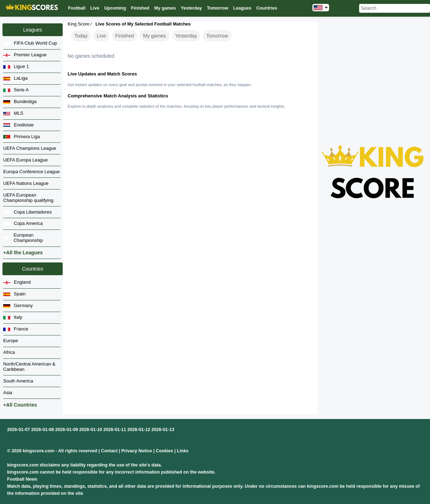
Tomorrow (217, 36)
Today (81, 36)
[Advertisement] (373, 69)
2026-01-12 (139, 430)
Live (101, 36)
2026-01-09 (67, 430)
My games (155, 36)
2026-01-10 (91, 430)
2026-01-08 (43, 430)
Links (183, 451)
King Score (79, 24)
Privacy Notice (137, 451)
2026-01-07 (18, 430)
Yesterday (186, 36)
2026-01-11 (115, 430)
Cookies (165, 451)
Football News (22, 479)
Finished (125, 36)
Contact (109, 451)
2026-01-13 (163, 430)
